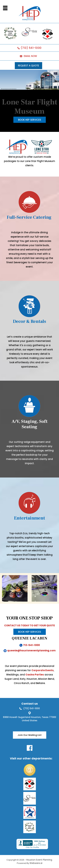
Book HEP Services (30, 120)
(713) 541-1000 (31, 48)
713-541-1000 (31, 645)
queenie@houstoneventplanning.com (31, 650)
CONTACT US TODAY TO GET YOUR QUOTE (29, 625)
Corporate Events (43, 670)
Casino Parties (35, 675)
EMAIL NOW (30, 56)
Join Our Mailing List (30, 735)
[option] (15, 588)
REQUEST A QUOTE (28, 66)
